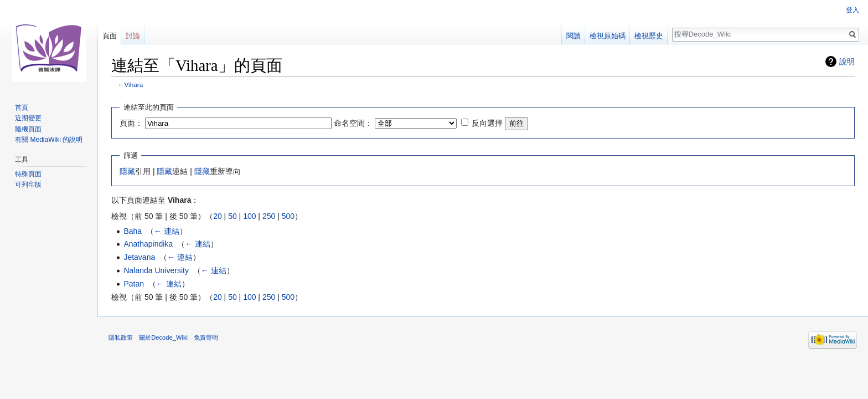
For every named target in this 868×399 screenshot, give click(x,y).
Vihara (134, 85)
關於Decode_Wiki (163, 337)
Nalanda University (156, 270)
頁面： (131, 123)
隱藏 (127, 171)
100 (249, 216)
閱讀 (573, 36)
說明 (847, 62)
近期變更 (28, 118)
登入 (852, 10)
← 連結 (167, 231)
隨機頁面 (28, 129)
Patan (134, 284)
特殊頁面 (28, 174)
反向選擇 (487, 123)
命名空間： (353, 123)
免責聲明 (206, 337)
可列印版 (28, 185)
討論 (133, 36)
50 (232, 216)
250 (269, 216)
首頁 (22, 108)
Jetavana (139, 257)
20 (218, 216)
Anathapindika (148, 244)
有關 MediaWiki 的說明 (49, 140)
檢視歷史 (649, 36)
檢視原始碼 (608, 36)
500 (288, 216)
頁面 (110, 36)
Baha (133, 231)
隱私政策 (121, 337)
